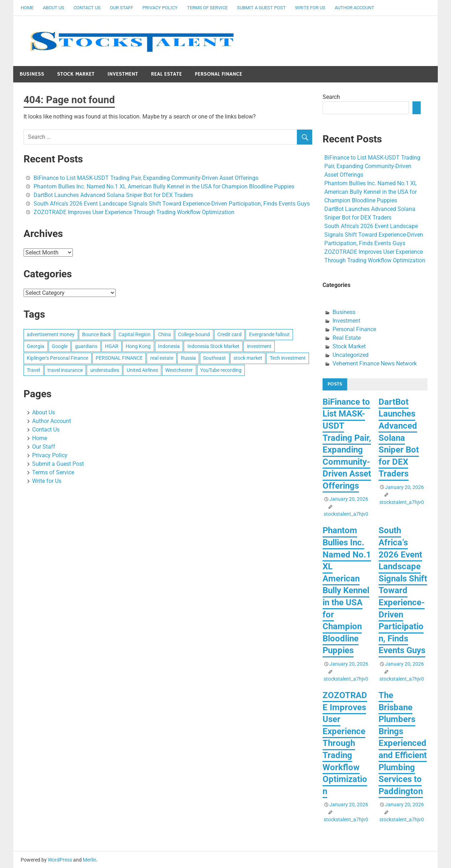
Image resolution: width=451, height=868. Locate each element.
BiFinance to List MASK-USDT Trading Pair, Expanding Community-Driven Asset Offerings (146, 178)
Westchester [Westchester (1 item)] (179, 370)
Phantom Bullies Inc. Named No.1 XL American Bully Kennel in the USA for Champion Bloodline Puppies (164, 186)
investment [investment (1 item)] (259, 346)
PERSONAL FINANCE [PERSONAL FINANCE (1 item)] (119, 358)
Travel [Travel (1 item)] (33, 370)
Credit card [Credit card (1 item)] (229, 334)
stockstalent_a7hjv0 (346, 514)
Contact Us (87, 8)
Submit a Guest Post (261, 8)
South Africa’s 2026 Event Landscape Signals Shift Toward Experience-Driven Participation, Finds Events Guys (172, 204)
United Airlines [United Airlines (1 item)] (142, 370)
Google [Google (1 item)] (60, 346)
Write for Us (310, 8)
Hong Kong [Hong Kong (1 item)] (138, 346)
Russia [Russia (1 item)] (188, 358)
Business (32, 74)
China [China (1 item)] (164, 334)
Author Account (354, 8)
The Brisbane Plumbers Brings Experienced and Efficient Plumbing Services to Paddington (403, 743)
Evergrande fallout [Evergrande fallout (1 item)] (269, 334)
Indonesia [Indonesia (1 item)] (169, 346)
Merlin (90, 860)
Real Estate (166, 74)
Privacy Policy (160, 8)
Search (331, 97)
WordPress (60, 860)
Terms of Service (207, 8)
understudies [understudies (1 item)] (105, 370)
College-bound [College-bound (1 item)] (194, 334)
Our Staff (121, 8)
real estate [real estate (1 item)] (162, 358)
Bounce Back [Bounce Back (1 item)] (97, 334)
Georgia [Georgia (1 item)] (36, 346)
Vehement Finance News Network (375, 364)
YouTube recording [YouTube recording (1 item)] (221, 370)
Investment (123, 74)
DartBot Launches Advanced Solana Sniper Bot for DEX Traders (113, 195)
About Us (54, 8)
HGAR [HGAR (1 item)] (112, 346)
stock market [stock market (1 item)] (248, 358)
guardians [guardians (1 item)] (86, 346)
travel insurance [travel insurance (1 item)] (65, 370)
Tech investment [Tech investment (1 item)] (288, 358)
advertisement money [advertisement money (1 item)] (51, 334)
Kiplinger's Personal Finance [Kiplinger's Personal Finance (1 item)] (57, 358)
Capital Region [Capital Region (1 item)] (135, 334)
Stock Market (76, 74)
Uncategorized (351, 355)
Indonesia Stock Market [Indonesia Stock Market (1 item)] (213, 346)
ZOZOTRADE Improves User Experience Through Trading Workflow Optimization (134, 212)
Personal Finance (219, 74)
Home (27, 8)
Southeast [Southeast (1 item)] (214, 358)
